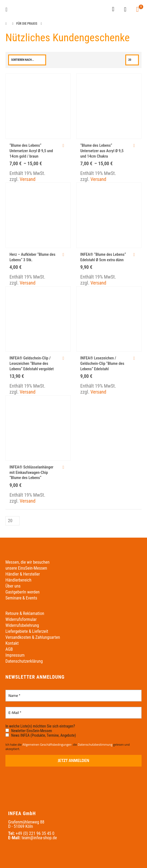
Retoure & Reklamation (25, 613)
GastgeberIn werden (23, 592)
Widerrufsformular (21, 619)
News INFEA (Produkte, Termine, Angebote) (41, 735)
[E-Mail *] (73, 713)
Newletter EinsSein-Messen (29, 731)
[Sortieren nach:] (27, 60)
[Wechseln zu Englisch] (98, 9)
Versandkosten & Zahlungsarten (33, 637)
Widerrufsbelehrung (22, 625)
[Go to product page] (38, 106)
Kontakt (12, 643)
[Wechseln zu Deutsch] (88, 9)
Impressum (15, 655)
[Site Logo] (22, 10)
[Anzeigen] (132, 60)
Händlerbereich (18, 580)
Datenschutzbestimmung (95, 744)
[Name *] (73, 696)
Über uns (13, 586)
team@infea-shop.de (39, 838)
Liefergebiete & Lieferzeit (27, 631)
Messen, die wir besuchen (27, 562)
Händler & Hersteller (23, 574)
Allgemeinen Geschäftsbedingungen (47, 744)
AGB (9, 649)
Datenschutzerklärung (24, 661)
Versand (28, 179)
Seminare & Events (21, 598)
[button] (8, 9)
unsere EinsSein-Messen (26, 568)
